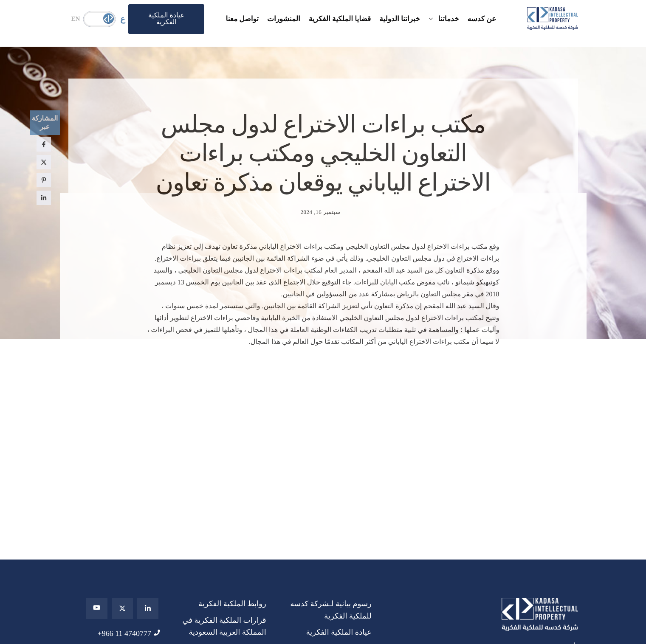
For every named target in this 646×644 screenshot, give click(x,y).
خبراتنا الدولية (400, 19)
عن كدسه (482, 19)
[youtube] (97, 608)
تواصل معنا (242, 19)
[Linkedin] (148, 608)
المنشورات (284, 19)
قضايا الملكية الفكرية (340, 19)
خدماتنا (444, 19)
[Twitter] (122, 608)
